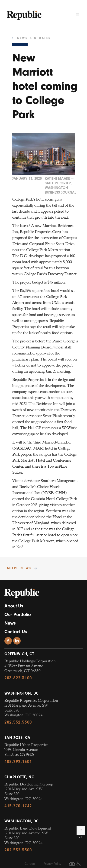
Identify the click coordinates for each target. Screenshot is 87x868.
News (10, 623)
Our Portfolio (18, 614)
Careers (30, 864)
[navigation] (23, 13)
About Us (14, 606)
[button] (78, 15)
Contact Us (16, 632)
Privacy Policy (52, 864)
